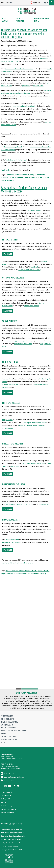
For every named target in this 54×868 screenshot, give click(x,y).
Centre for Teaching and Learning (13, 836)
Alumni (3, 733)
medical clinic (38, 86)
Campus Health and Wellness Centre (19, 69)
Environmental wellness (14, 484)
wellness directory (39, 573)
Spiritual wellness (11, 403)
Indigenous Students (8, 728)
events (9, 341)
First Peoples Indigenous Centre (34, 422)
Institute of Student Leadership (33, 463)
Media (3, 742)
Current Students (7, 719)
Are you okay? (8, 379)
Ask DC (4, 802)
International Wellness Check (24, 106)
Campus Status (5, 2)
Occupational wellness (13, 278)
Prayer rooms (7, 420)
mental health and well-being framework (17, 563)
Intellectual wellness (13, 444)
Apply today (6, 170)
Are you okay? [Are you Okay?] (36, 3)
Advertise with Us (7, 813)
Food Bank (34, 267)
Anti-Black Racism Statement (12, 839)
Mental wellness (10, 362)
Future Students (7, 716)
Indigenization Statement (10, 843)
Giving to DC (6, 799)
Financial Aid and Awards (12, 542)
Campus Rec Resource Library (30, 270)
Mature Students (7, 725)
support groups (19, 341)
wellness (11, 180)
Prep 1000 (15, 466)
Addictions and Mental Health (16, 160)
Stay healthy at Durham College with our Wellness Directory (24, 189)
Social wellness (10, 321)
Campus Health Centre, (11, 384)
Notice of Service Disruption (11, 829)
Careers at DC (6, 795)
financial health (31, 571)
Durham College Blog (42, 20)
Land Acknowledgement (27, 693)
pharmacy (26, 86)
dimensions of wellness (15, 571)
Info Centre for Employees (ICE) (12, 832)
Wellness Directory (35, 210)
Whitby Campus (7, 764)
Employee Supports (32, 306)
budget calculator (12, 539)
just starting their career (23, 344)
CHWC (12, 177)
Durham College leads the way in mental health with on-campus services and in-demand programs (24, 33)
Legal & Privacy (17, 824)
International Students (9, 722)
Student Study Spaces (24, 504)
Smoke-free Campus (8, 809)
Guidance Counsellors (9, 739)
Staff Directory (6, 806)
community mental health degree (29, 177)
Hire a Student (6, 792)
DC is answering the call (13, 147)
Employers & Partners (9, 736)
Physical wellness (11, 239)
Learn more (8, 254)
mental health (44, 571)
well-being (18, 573)
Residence (10, 504)
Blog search (5, 20)
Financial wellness (11, 520)
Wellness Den (44, 504)
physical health (7, 573)
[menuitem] (46, 3)
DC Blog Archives (20, 20)
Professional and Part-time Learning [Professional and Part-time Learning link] (14, 731)
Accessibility (5, 824)
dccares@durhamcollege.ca (13, 777)
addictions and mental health (17, 175)
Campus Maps (8, 781)
